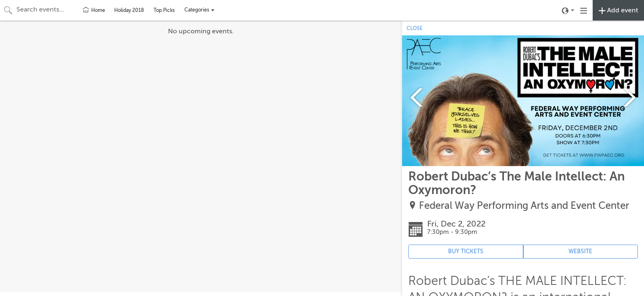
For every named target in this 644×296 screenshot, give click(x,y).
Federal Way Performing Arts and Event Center (524, 206)
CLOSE (415, 28)
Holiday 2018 (129, 10)
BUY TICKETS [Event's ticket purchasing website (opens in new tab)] (466, 251)
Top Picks (164, 10)
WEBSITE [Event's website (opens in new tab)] (580, 251)
